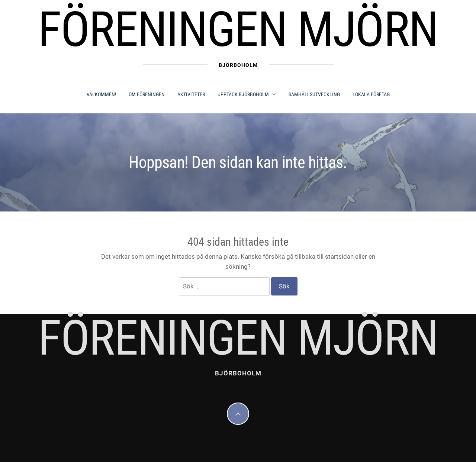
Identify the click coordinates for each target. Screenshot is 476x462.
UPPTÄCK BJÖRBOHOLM (247, 94)
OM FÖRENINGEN (147, 94)
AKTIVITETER (191, 94)
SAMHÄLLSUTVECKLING (314, 94)
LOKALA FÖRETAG (371, 94)
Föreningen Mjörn (238, 30)
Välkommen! (101, 94)
